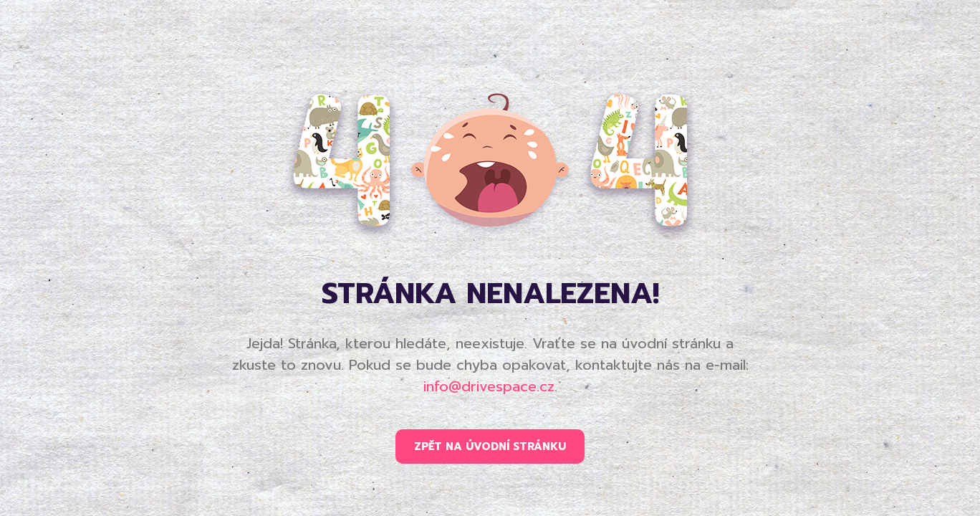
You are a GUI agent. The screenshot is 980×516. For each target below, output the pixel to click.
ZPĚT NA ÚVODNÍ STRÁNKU (490, 446)
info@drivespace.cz (489, 386)
